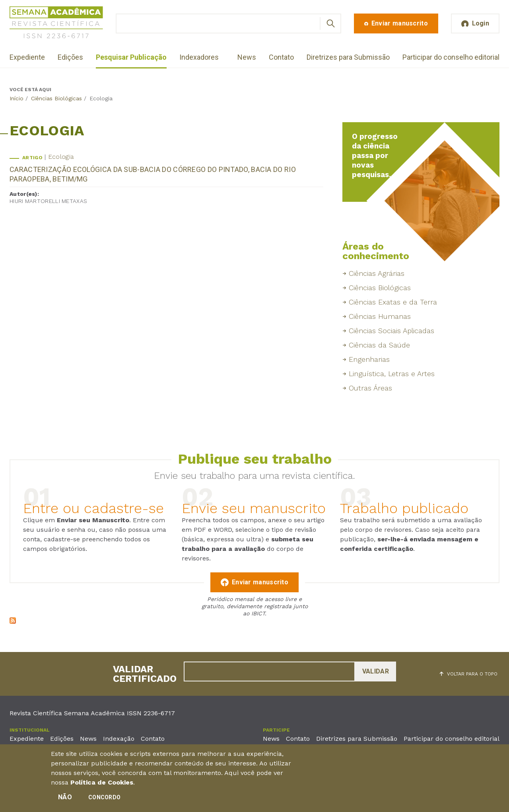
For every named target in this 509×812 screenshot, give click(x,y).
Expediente (27, 57)
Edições (70, 57)
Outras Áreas (370, 388)
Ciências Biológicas (56, 98)
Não (65, 799)
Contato (281, 57)
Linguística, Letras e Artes (392, 374)
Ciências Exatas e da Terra (393, 302)
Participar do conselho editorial (451, 57)
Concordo (104, 799)
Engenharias (369, 359)
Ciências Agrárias (377, 273)
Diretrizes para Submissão (348, 57)
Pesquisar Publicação (131, 57)
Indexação (119, 739)
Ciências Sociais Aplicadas (391, 331)
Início (17, 98)
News (247, 57)
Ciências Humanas (380, 316)
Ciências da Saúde (379, 345)
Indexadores (199, 57)
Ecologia (61, 157)
